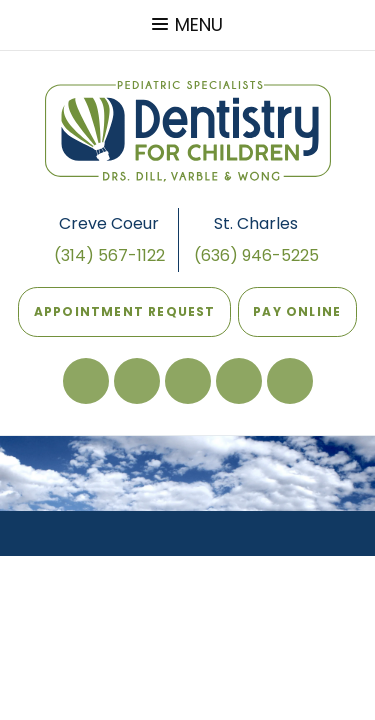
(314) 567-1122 (109, 255)
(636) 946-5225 (256, 255)
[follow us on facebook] (86, 381)
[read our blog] (239, 381)
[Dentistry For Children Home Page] (188, 131)
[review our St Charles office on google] (137, 381)
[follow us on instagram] (290, 381)
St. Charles (256, 223)
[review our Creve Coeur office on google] (188, 381)
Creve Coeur (109, 223)
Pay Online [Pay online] (294, 303)
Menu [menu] (187, 24)
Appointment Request (125, 311)
